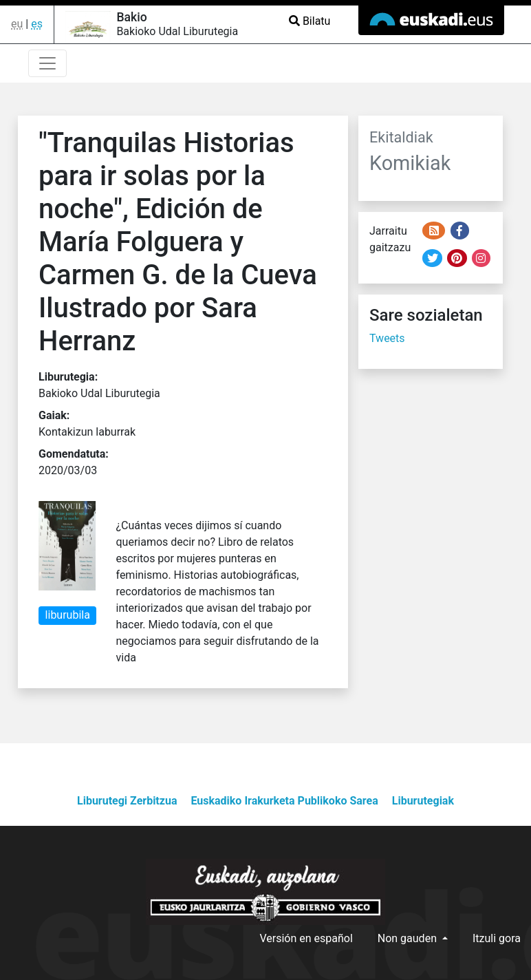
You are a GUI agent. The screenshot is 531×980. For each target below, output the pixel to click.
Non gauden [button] (409, 938)
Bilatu (310, 21)
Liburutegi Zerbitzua (127, 801)
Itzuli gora (497, 938)
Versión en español (306, 938)
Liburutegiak (423, 801)
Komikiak (410, 163)
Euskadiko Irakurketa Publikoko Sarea (284, 801)
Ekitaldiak (401, 137)
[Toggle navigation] (47, 63)
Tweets (387, 338)
